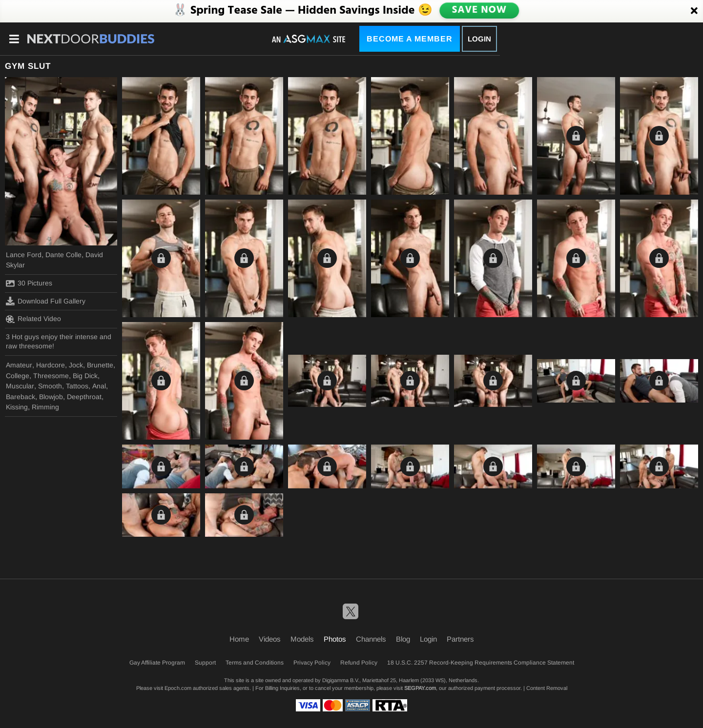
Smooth (50, 386)
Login (479, 39)
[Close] (694, 11)
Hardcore (51, 365)
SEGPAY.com (420, 688)
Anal (99, 386)
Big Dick (85, 376)
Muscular (20, 386)
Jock (76, 365)
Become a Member (410, 39)
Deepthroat (84, 397)
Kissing (17, 407)
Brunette (100, 365)
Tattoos (77, 386)
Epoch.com (178, 688)
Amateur (19, 365)
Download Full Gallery (46, 301)
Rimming (45, 407)
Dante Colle (63, 255)
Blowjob (51, 397)
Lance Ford (24, 255)
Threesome (51, 376)
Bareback (21, 397)
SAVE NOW (479, 11)
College (18, 376)
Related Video (33, 319)
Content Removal (547, 688)
